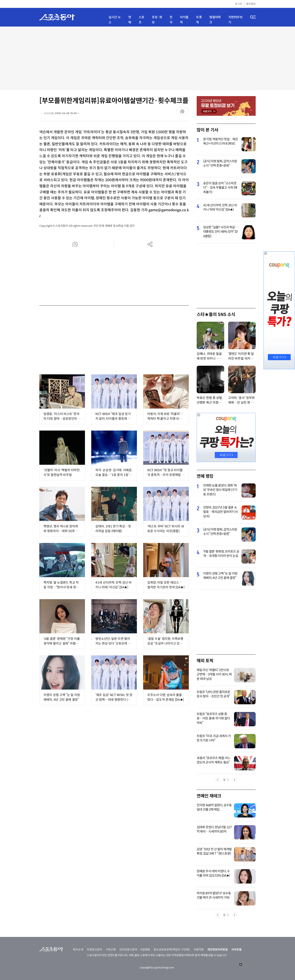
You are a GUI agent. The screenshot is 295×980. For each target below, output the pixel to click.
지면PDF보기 (236, 20)
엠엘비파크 (215, 20)
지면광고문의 (94, 950)
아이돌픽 (184, 20)
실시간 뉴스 (115, 20)
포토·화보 (157, 20)
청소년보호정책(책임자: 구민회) (172, 950)
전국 (171, 20)
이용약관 (199, 950)
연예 (130, 20)
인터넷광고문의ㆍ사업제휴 (135, 950)
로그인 (239, 4)
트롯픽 (199, 20)
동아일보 (251, 4)
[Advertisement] (148, 58)
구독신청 (111, 950)
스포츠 (142, 20)
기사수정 (62, 114)
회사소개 (78, 950)
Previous (218, 780)
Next (234, 780)
